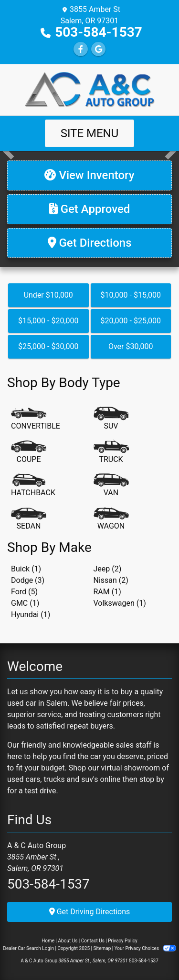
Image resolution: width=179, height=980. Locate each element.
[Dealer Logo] (90, 89)
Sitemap (102, 948)
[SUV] (111, 419)
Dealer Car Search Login (28, 948)
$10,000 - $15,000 (131, 295)
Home (48, 941)
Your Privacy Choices (145, 948)
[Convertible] (36, 419)
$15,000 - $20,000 (48, 321)
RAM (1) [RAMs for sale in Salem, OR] (107, 592)
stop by (152, 779)
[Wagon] (111, 519)
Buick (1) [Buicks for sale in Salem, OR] (26, 569)
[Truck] (111, 452)
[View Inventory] (89, 175)
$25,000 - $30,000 (48, 346)
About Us (68, 941)
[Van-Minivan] (111, 486)
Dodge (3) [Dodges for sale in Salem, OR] (28, 580)
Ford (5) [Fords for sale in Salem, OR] (24, 592)
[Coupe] (29, 452)
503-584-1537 (99, 32)
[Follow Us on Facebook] (81, 49)
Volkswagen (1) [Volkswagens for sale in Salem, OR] (120, 603)
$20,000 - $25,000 (131, 321)
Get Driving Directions (90, 912)
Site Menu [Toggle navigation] (90, 133)
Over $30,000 (131, 346)
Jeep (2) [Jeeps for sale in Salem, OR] (108, 569)
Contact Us (93, 941)
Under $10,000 (48, 295)
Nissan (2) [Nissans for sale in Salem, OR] (111, 580)
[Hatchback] (33, 486)
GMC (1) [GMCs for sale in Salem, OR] (25, 603)
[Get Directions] (89, 243)
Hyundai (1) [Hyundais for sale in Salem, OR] (31, 615)
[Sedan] (29, 519)
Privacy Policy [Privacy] (123, 941)
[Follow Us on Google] (98, 49)
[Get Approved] (89, 209)
